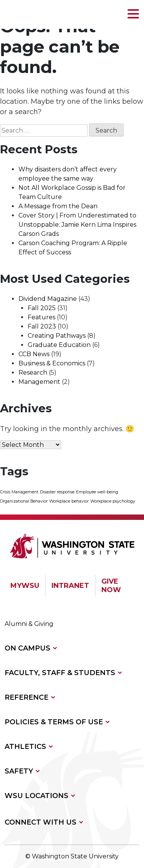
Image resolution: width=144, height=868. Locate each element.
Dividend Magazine (48, 299)
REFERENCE (26, 697)
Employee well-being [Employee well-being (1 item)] (97, 492)
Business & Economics (52, 363)
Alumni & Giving (29, 624)
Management (39, 382)
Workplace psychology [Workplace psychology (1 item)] (113, 501)
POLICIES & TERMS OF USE (54, 722)
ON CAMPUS (27, 648)
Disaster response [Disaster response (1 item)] (57, 492)
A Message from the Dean (58, 206)
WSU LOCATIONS (36, 796)
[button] (133, 14)
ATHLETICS (25, 747)
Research (33, 373)
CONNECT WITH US (41, 822)
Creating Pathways (57, 336)
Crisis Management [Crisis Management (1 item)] (19, 492)
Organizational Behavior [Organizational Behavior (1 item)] (24, 501)
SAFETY (19, 771)
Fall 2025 (42, 308)
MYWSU (25, 586)
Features (41, 317)
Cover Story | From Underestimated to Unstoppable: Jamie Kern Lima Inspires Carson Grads (77, 225)
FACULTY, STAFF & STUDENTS (60, 673)
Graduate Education (59, 345)
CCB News (34, 354)
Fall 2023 (42, 326)
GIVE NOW (111, 586)
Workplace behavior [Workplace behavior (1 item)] (69, 501)
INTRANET (70, 586)
